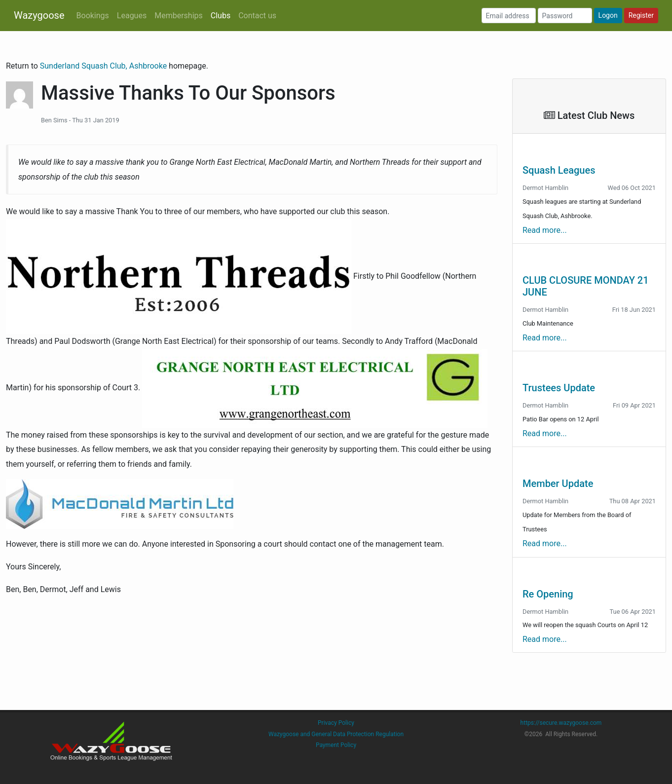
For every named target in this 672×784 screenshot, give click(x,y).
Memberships (179, 16)
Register (641, 15)
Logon (608, 15)
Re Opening (548, 594)
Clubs (221, 16)
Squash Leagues (559, 170)
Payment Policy (336, 745)
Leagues (132, 16)
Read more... (545, 230)
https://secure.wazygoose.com (561, 723)
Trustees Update (559, 388)
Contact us (257, 16)
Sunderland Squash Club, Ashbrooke (104, 66)
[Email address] (509, 16)
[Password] (565, 16)
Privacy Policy (336, 723)
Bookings (93, 16)
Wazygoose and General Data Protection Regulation (336, 734)
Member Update (558, 484)
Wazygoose (39, 15)
